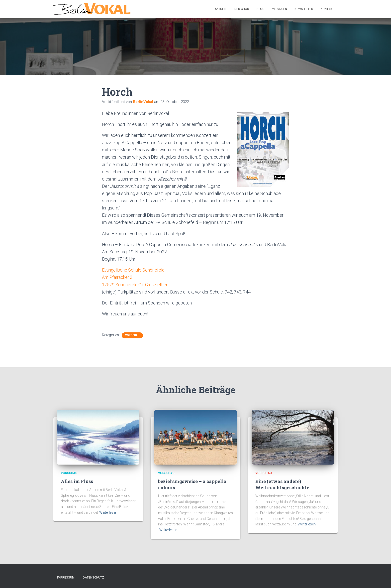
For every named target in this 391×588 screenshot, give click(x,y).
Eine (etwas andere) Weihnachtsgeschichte (282, 484)
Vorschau (132, 335)
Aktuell (221, 9)
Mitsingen (279, 9)
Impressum (66, 577)
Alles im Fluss (77, 481)
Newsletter (304, 9)
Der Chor (242, 9)
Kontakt (327, 9)
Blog (260, 9)
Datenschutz (93, 577)
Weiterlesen (108, 512)
